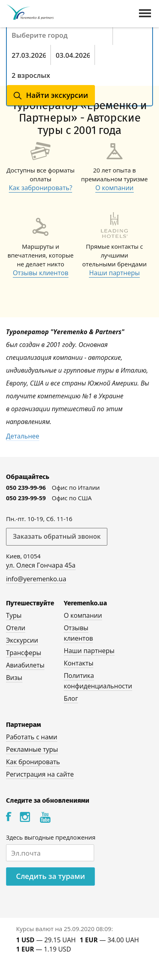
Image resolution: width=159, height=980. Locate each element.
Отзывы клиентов (41, 273)
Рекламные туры (32, 749)
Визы (14, 678)
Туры (14, 615)
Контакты (78, 663)
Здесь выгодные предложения (51, 837)
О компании (115, 188)
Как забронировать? (40, 188)
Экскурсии (22, 640)
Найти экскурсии (57, 95)
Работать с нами (32, 737)
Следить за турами (50, 876)
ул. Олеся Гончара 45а (41, 565)
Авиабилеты (25, 665)
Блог (71, 698)
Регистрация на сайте (40, 774)
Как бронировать (33, 762)
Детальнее (23, 436)
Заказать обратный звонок (57, 536)
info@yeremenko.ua (36, 579)
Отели (16, 628)
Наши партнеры (114, 273)
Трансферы (24, 653)
